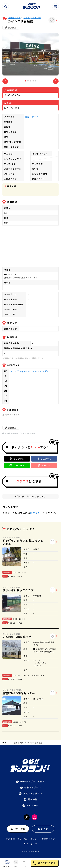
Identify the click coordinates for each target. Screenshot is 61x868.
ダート (35, 117)
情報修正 (11, 27)
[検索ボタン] (6, 6)
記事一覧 (33, 799)
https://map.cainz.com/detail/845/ (29, 371)
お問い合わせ (48, 839)
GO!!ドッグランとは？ (33, 781)
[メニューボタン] (55, 6)
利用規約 (11, 839)
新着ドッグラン (33, 787)
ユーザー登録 (18, 829)
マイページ (33, 805)
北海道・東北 (14, 17)
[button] (25, 81)
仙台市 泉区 (36, 17)
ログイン (35, 513)
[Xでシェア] (17, 459)
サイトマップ (30, 844)
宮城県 (27, 17)
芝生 (27, 117)
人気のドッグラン (33, 793)
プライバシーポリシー (28, 839)
